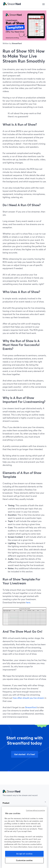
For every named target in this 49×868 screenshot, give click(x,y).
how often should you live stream (28, 698)
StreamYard (31, 707)
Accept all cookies (24, 854)
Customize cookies (24, 860)
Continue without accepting (35, 810)
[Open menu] (44, 4)
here (28, 602)
